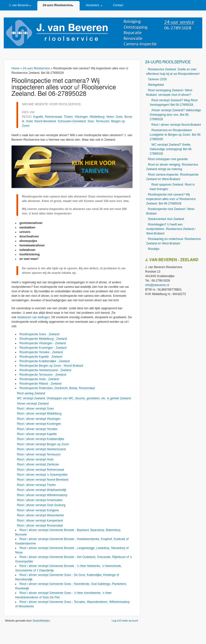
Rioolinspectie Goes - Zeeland (39, 334)
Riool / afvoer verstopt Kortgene (38, 510)
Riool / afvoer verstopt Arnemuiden (40, 500)
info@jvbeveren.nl (157, 285)
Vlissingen (81, 117)
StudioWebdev (41, 621)
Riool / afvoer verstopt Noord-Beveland (43, 480)
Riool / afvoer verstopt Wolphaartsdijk (42, 490)
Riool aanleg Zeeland (31, 393)
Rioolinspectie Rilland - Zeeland (40, 384)
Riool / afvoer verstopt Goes (35, 409)
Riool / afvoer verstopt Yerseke (37, 429)
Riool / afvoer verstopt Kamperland (40, 521)
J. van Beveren (19, 5)
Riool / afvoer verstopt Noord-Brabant (176, 125)
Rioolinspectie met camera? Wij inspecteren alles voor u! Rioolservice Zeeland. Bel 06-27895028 (171, 199)
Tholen (68, 117)
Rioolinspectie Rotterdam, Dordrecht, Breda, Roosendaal (57, 388)
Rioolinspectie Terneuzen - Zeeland (43, 375)
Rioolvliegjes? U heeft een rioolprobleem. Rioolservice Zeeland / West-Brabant (171, 229)
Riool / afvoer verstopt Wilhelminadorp (42, 495)
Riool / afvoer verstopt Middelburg (39, 414)
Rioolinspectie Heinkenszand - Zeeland (45, 370)
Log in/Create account (125, 621)
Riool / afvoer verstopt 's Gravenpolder (42, 475)
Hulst (29, 121)
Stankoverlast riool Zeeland (166, 219)
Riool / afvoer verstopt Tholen (36, 485)
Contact (118, 5)
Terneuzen (103, 121)
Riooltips (154, 249)
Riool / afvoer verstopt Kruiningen (39, 424)
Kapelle (38, 117)
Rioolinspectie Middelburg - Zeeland (43, 339)
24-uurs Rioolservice (57, 5)
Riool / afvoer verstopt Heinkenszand (41, 449)
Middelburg (97, 117)
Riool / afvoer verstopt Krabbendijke (41, 439)
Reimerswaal (53, 117)
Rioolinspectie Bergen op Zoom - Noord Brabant (51, 366)
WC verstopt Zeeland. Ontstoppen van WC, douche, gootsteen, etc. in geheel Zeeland (74, 398)
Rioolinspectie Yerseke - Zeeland (41, 352)
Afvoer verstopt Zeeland (33, 404)
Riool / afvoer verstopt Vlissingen (39, 419)
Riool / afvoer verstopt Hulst (35, 459)
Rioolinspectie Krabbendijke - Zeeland (45, 361)
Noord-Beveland (45, 121)
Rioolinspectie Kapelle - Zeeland (41, 357)
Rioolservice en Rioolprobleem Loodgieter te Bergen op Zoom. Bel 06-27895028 (176, 135)
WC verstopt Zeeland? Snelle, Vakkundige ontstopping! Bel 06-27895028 (171, 149)
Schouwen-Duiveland (72, 121)
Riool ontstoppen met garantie (168, 159)
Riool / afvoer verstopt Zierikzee (38, 464)
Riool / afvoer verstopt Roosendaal (40, 526)
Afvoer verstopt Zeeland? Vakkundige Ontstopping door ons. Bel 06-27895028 (175, 115)
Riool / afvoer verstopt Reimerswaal (40, 470)
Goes (119, 117)
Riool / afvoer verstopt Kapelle (37, 434)
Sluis (91, 121)
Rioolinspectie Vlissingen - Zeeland (43, 343)
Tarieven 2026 (157, 79)
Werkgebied (156, 85)
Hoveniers (93, 5)
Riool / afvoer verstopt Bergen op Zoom (43, 444)
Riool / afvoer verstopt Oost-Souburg (41, 505)
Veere (110, 117)
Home (15, 68)
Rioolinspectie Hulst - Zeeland (39, 379)
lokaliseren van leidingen (33, 317)
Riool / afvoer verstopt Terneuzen (39, 454)
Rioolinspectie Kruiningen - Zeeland (43, 348)
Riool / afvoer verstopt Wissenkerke (40, 515)
